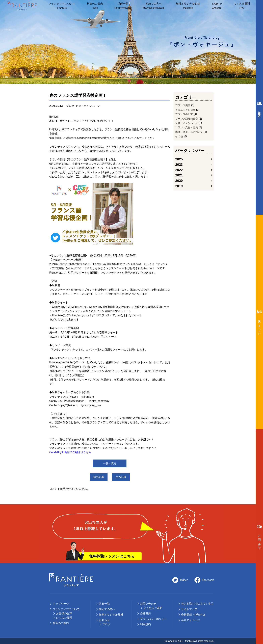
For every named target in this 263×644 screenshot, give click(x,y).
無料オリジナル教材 (188, 6)
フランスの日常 (185, 115)
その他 (179, 139)
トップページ (61, 603)
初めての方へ (154, 6)
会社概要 (145, 613)
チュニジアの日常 (186, 110)
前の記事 (97, 477)
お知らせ (217, 6)
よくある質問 (242, 6)
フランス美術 (183, 105)
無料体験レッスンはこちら (112, 556)
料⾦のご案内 (95, 6)
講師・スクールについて (190, 134)
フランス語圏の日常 (187, 120)
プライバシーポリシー (153, 619)
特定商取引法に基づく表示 (197, 603)
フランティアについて (62, 6)
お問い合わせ (148, 603)
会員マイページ (191, 620)
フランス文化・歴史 (187, 130)
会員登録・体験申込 (193, 614)
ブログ (106, 624)
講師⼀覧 (123, 6)
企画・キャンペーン (187, 125)
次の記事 (122, 477)
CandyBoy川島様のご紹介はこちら (70, 453)
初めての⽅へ (107, 609)
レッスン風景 (64, 618)
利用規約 (145, 624)
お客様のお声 (64, 613)
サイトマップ (189, 609)
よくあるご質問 (153, 608)
